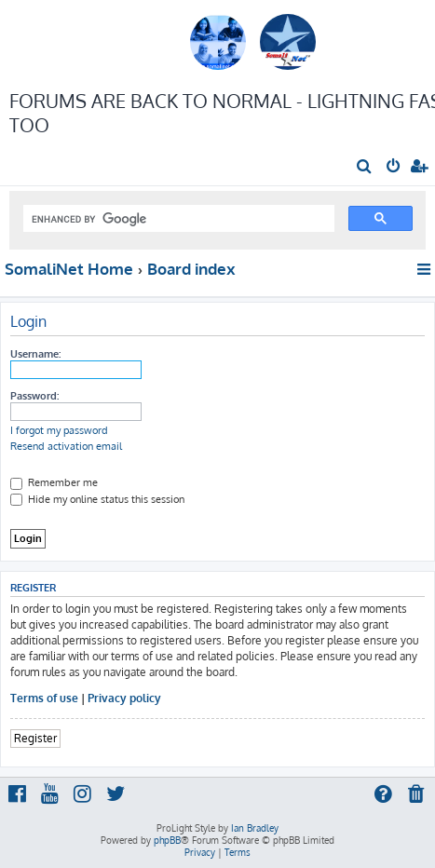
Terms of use (44, 698)
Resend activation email (66, 446)
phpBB (167, 840)
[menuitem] (365, 168)
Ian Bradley (255, 828)
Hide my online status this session (97, 499)
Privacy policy (124, 698)
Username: (35, 354)
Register (35, 738)
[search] (177, 219)
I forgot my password (59, 430)
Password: (34, 396)
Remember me (54, 482)
